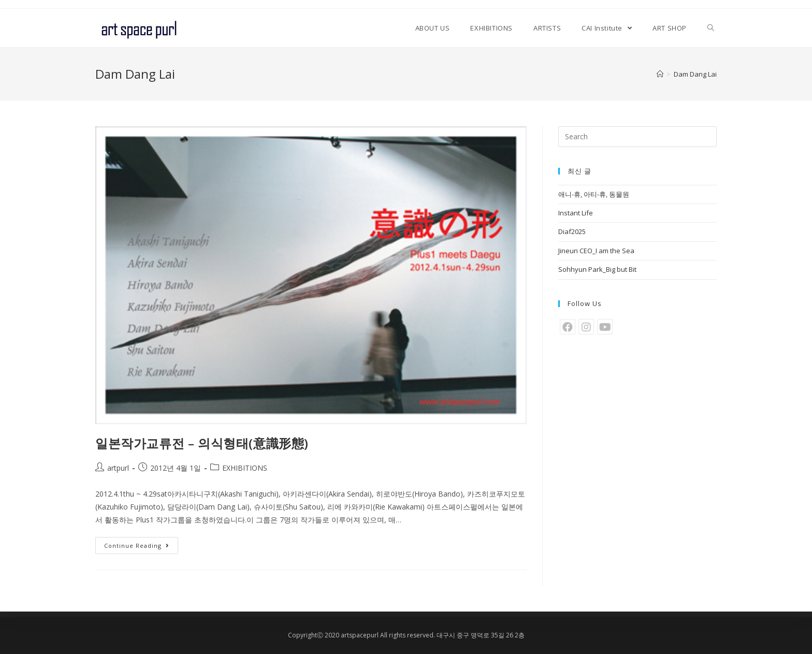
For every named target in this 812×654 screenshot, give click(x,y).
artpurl (118, 468)
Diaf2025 (572, 231)
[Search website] (711, 28)
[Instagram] (586, 327)
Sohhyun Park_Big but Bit (597, 269)
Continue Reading (137, 546)
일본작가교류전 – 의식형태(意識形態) (202, 443)
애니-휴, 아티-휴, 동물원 (594, 194)
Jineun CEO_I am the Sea (596, 251)
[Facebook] (568, 327)
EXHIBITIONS (245, 468)
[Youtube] (605, 327)
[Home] (660, 74)
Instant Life (576, 213)
